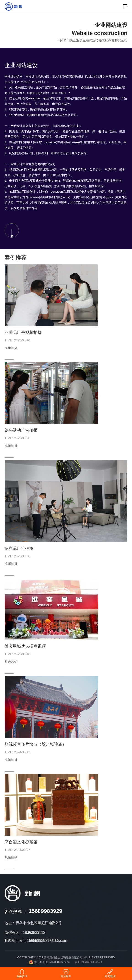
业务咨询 (22, 973)
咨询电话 (110, 973)
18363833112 (34, 933)
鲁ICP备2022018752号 (89, 962)
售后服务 (66, 973)
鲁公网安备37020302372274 (49, 962)
